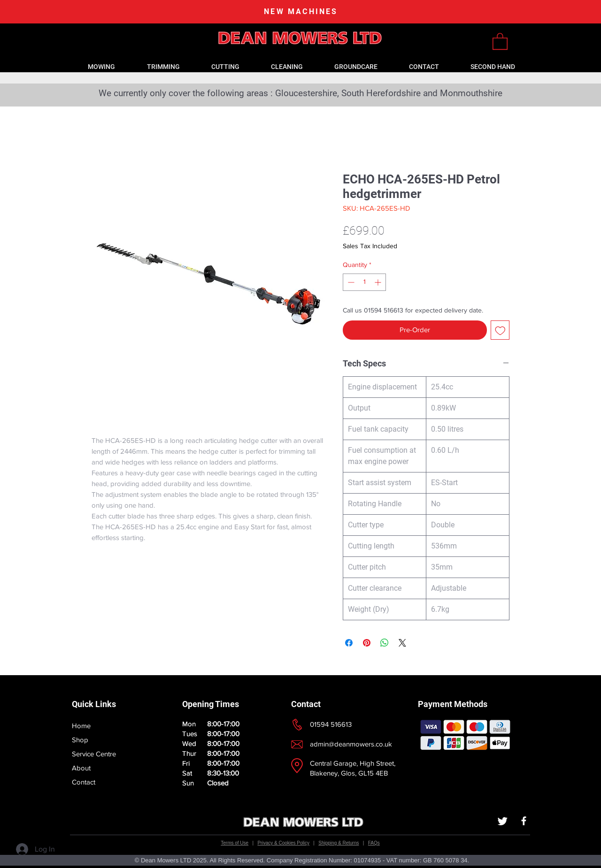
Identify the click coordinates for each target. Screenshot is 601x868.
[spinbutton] (364, 282)
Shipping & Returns (339, 843)
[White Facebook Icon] (524, 821)
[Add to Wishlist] (500, 330)
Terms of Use (235, 843)
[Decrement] (350, 282)
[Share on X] (402, 643)
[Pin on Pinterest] (367, 643)
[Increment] (379, 282)
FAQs (374, 843)
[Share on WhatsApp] (385, 643)
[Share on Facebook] (349, 643)
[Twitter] (503, 821)
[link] (500, 41)
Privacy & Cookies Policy (283, 843)
